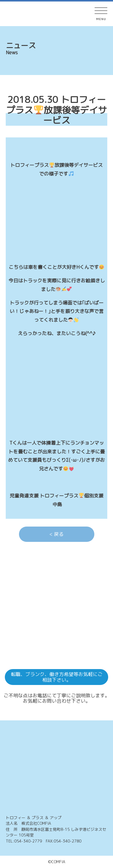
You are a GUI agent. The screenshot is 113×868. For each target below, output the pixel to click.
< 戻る (56, 534)
